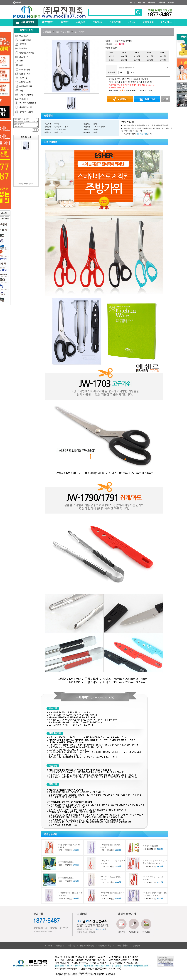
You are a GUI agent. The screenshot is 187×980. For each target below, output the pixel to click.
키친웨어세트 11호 (150, 846)
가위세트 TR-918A (66, 862)
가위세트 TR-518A (66, 878)
